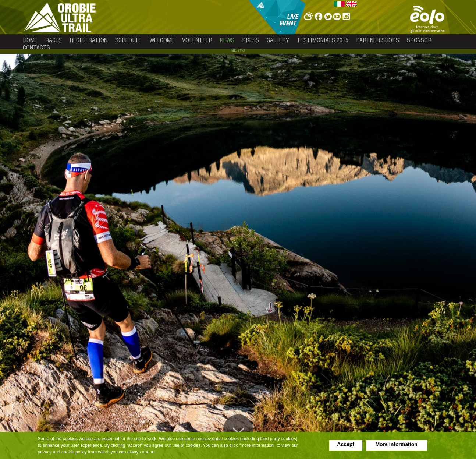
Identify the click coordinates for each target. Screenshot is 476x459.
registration (88, 40)
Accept (346, 444)
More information (396, 444)
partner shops (378, 40)
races (54, 40)
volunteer (197, 40)
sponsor (419, 40)
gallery (278, 40)
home (30, 40)
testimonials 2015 (323, 40)
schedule (128, 40)
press (251, 40)
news (227, 40)
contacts (36, 47)
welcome (162, 40)
